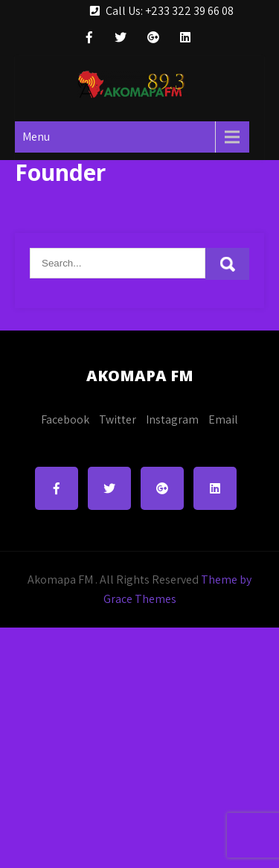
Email (223, 419)
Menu (36, 137)
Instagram (172, 419)
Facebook (65, 419)
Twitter (118, 419)
